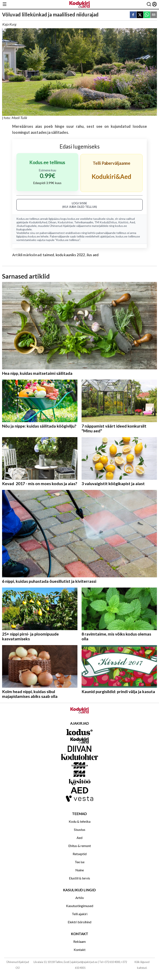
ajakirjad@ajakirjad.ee (84, 962)
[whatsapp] (147, 15)
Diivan (52, 222)
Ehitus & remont (80, 846)
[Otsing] (149, 4)
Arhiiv (80, 898)
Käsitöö (123, 222)
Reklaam (79, 941)
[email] (154, 15)
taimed (48, 255)
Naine (80, 870)
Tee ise (80, 862)
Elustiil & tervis (79, 878)
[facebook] (133, 15)
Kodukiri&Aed (38, 222)
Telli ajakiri (80, 914)
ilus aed (93, 255)
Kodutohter (65, 222)
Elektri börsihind (79, 922)
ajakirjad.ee (107, 236)
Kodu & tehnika (80, 821)
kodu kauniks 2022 (70, 255)
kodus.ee (73, 219)
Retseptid (80, 854)
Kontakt (80, 950)
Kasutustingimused (80, 906)
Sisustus (80, 829)
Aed (132, 222)
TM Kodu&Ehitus (106, 222)
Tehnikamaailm (84, 222)
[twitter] (140, 15)
